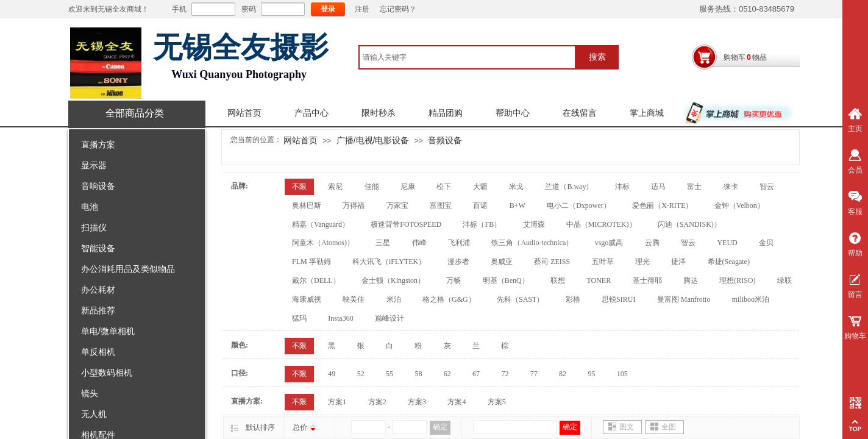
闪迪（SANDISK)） (689, 224)
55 (390, 374)
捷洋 (678, 262)
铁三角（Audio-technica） (532, 243)
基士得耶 (647, 280)
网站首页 (244, 113)
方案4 (457, 402)
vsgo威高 (609, 243)
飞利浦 (459, 243)
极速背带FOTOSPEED (406, 224)
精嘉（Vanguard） (321, 224)
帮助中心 (513, 113)
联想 (558, 280)
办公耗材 (98, 290)
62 (447, 374)
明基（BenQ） (506, 280)
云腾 (652, 243)
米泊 (394, 299)
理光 (642, 262)
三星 (383, 243)
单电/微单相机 (108, 331)
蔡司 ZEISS (552, 262)
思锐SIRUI (618, 299)
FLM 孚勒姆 (311, 262)
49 (332, 374)
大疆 (480, 187)
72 (505, 374)
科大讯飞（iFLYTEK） (389, 262)
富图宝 (441, 205)
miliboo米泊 (751, 299)
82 (563, 374)
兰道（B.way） (569, 187)
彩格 (573, 299)
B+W (518, 205)
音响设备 (98, 186)
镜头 (90, 393)
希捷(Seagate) (729, 262)
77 (534, 374)
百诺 (480, 205)
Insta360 (340, 318)
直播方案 (98, 145)
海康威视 (307, 299)
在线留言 (580, 113)
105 (622, 374)
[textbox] (467, 57)
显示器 (94, 165)
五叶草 (603, 262)
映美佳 (354, 299)
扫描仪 (94, 227)
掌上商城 (647, 113)
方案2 (377, 402)
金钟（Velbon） (739, 205)
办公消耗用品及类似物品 (128, 269)
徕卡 (731, 187)
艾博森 (534, 224)
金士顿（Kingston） (393, 280)
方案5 (497, 402)
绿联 (784, 280)
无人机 (94, 414)
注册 (362, 9)
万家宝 (397, 205)
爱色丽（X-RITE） (662, 205)
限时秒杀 (379, 113)
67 (476, 374)
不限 (299, 187)
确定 (440, 427)
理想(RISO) (737, 280)
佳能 (372, 187)
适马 (658, 187)
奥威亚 (502, 262)
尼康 (408, 187)
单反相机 (98, 352)
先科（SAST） (520, 299)
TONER (599, 280)
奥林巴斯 (307, 205)
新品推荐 (98, 310)
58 (418, 374)
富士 (694, 187)
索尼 (335, 187)
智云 (767, 187)
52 (361, 374)
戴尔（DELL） (316, 280)
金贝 (766, 243)
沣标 (622, 187)
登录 (328, 9)
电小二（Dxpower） (579, 205)
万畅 (454, 280)
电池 (90, 207)
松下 (444, 187)
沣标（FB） (482, 224)
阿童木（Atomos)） (323, 243)
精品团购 (446, 113)
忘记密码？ (398, 9)
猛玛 (299, 318)
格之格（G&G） (449, 299)
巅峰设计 (390, 318)
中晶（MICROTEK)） (601, 224)
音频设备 (445, 140)
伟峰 (419, 243)
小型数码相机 (107, 373)
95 (591, 374)
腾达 (691, 280)
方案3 (417, 402)
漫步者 (458, 262)
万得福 (354, 205)
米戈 (516, 187)
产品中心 (311, 113)
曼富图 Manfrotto (684, 299)
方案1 (337, 402)
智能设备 (98, 248)
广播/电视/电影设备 (373, 140)
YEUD (727, 243)
